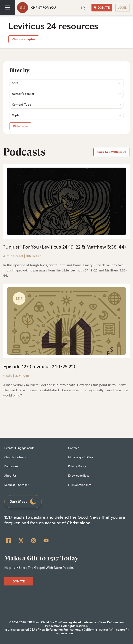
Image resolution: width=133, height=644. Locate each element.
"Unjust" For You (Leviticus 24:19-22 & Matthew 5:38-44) (64, 247)
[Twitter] (21, 541)
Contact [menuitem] (73, 448)
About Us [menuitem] (10, 476)
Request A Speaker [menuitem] (16, 485)
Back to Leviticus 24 (112, 152)
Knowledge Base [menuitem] (79, 476)
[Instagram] (34, 541)
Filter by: (20, 70)
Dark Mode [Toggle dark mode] (23, 502)
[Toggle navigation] (7, 8)
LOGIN (123, 8)
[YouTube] (46, 541)
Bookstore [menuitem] (11, 466)
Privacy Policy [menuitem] (77, 466)
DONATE (102, 8)
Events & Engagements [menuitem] (19, 448)
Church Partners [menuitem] (15, 457)
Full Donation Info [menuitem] (80, 485)
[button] (83, 7)
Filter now (20, 126)
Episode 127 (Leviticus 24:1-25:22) (39, 366)
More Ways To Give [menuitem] (81, 457)
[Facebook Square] (8, 541)
